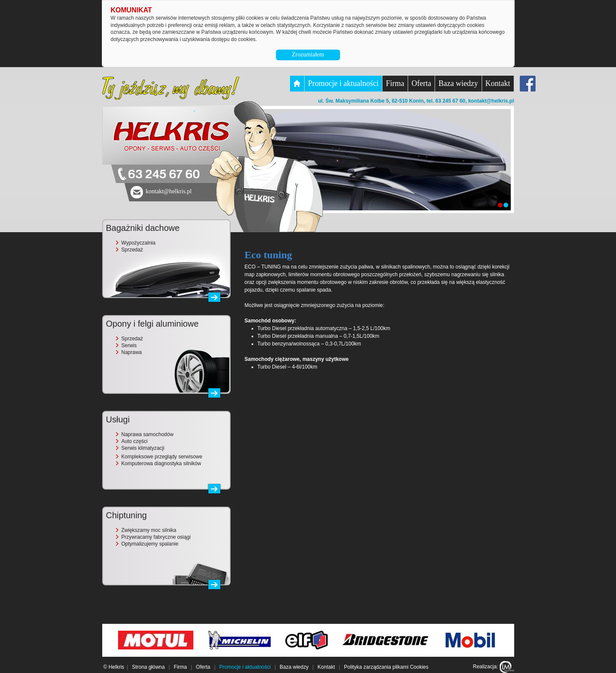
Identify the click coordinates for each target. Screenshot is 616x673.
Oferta (421, 83)
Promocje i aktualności (343, 83)
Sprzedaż (132, 250)
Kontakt (498, 83)
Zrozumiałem (308, 55)
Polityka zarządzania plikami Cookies (386, 667)
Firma (395, 83)
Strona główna (148, 667)
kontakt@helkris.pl (491, 101)
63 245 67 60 (164, 175)
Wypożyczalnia (139, 243)
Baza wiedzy (458, 83)
